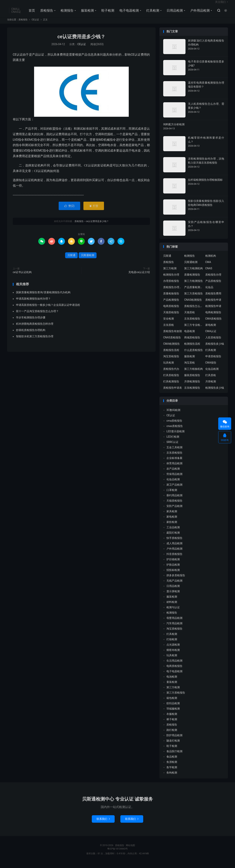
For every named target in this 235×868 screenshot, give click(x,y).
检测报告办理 (171, 280)
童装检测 (172, 687)
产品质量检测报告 (194, 292)
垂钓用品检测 (174, 500)
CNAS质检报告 (172, 342)
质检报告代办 (171, 374)
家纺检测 (172, 527)
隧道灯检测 (173, 746)
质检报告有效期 (173, 336)
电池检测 (172, 682)
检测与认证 (173, 612)
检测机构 (211, 261)
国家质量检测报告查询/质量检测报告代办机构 (43, 297)
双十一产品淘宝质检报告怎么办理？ (37, 316)
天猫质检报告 (171, 317)
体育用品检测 (174, 468)
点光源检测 (173, 650)
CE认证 (35, 25)
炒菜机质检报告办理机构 (31, 335)
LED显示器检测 (175, 436)
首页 (31, 14)
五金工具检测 (174, 452)
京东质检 (169, 330)
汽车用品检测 (174, 628)
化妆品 (209, 292)
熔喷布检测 (173, 655)
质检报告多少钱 (215, 349)
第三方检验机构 (193, 374)
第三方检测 (170, 273)
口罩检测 (172, 495)
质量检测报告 (192, 280)
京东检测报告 (192, 393)
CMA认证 (211, 336)
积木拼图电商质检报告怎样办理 (35, 329)
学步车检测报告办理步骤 (31, 323)
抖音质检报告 (174, 559)
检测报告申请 (213, 311)
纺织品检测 (173, 708)
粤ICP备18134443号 (118, 854)
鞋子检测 (107, 14)
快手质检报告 (174, 543)
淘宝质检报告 (171, 361)
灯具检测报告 (171, 386)
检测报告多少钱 (215, 393)
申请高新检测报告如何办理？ (33, 304)
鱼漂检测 (172, 767)
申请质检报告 (213, 361)
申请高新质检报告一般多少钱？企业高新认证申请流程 (48, 310)
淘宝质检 (189, 368)
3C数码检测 (173, 415)
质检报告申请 (213, 305)
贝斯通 (71, 260)
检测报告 (66, 14)
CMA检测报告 (171, 349)
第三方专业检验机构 (194, 330)
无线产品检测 (174, 586)
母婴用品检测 (174, 623)
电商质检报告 (171, 311)
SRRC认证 (172, 447)
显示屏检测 (173, 596)
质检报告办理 (213, 280)
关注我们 (220, 5)
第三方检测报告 (193, 286)
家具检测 (172, 516)
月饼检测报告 (192, 386)
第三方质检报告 (193, 298)
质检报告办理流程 (173, 292)
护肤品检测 (173, 570)
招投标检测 (173, 575)
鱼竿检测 (172, 772)
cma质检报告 (174, 426)
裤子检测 (172, 724)
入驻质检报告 (213, 342)
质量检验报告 (171, 298)
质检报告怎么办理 (194, 311)
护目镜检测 (173, 564)
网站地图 (130, 850)
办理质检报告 (171, 286)
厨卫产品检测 (174, 490)
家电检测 (211, 330)
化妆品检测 (212, 374)
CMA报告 (211, 368)
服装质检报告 (192, 380)
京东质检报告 (192, 324)
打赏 (94, 211)
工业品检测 (173, 532)
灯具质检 (211, 380)
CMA (208, 267)
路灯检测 (172, 735)
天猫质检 (189, 317)
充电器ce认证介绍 (139, 277)
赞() (69, 211)
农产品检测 (173, 474)
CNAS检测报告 (193, 305)
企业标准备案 (174, 463)
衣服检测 (172, 719)
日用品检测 (174, 14)
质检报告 (46, 14)
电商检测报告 (213, 317)
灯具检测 (152, 14)
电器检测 (189, 336)
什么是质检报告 (193, 355)
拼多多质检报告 (176, 580)
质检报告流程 (171, 355)
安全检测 (169, 324)
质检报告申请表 (173, 393)
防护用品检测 (174, 740)
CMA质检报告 (214, 324)
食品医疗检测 (174, 756)
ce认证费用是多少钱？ (81, 42)
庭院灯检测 (173, 538)
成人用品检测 (174, 548)
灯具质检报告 (171, 380)
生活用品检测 (174, 666)
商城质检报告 (192, 342)
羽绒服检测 (173, 714)
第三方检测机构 (193, 273)
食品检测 (172, 762)
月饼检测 (211, 386)
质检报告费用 (213, 298)
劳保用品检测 (174, 479)
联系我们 (103, 824)
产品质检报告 (213, 286)
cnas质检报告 (175, 431)
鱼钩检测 (172, 778)
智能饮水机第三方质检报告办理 (35, 341)
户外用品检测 (199, 14)
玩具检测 (169, 368)
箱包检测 (172, 703)
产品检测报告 (171, 305)
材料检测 (172, 607)
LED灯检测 (173, 442)
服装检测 (87, 14)
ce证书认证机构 (22, 277)
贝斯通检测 (88, 260)
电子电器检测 (128, 14)
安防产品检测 (174, 511)
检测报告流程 (192, 349)
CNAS (209, 273)
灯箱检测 (172, 644)
